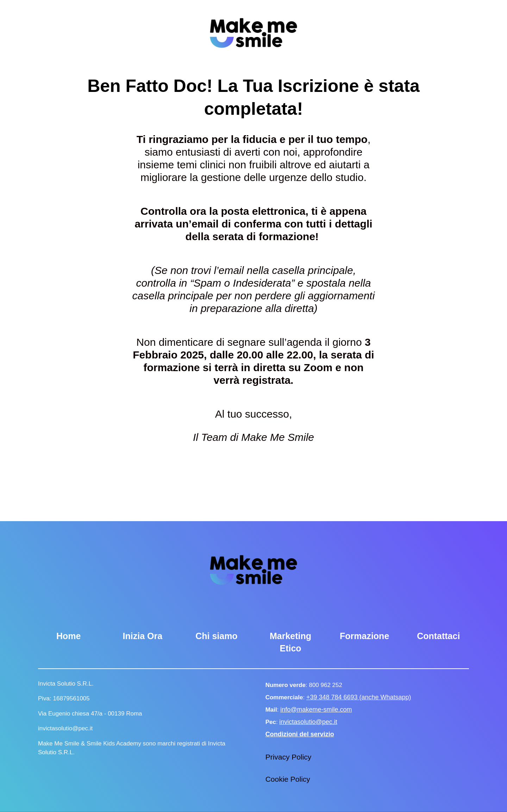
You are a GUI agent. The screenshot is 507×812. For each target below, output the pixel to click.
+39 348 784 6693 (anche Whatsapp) (359, 697)
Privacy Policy (289, 757)
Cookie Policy (288, 779)
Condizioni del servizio (300, 734)
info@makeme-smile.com (316, 710)
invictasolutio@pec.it (308, 722)
